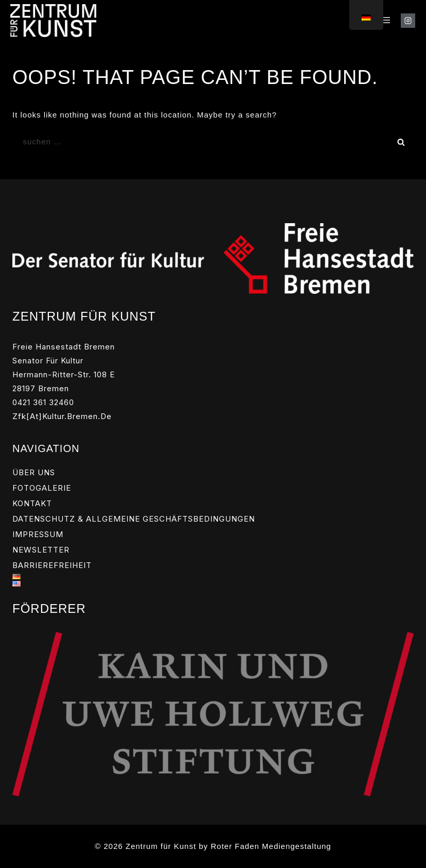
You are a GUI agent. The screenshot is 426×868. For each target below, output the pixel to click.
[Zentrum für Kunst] (53, 20)
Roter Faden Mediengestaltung (271, 846)
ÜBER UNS (34, 472)
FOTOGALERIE (42, 488)
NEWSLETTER (41, 550)
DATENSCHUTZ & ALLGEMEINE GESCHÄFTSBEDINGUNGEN (134, 519)
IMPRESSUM (38, 534)
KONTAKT (32, 503)
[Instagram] (408, 21)
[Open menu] (386, 21)
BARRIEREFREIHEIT (52, 565)
